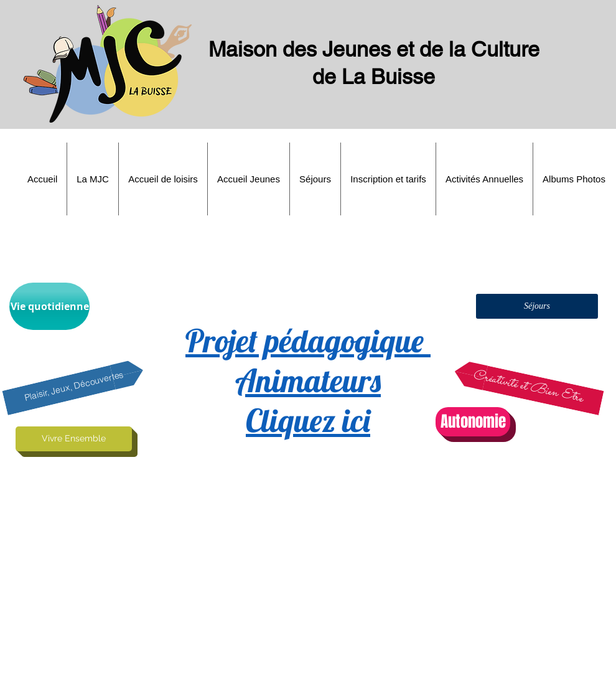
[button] (93, 179)
